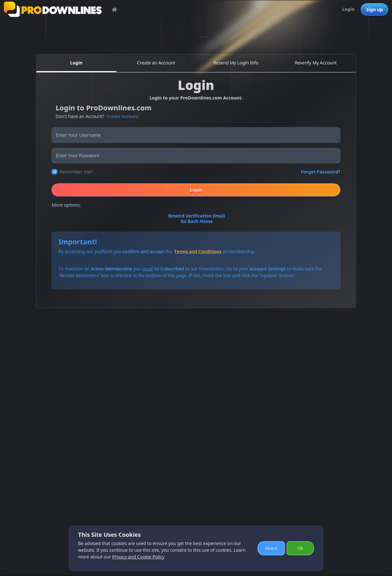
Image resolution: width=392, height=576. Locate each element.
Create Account (123, 116)
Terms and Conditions (198, 251)
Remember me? (76, 172)
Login (348, 9)
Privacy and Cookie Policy (138, 557)
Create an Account (156, 63)
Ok (300, 548)
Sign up (374, 9)
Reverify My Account (316, 63)
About (271, 548)
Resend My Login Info (236, 63)
